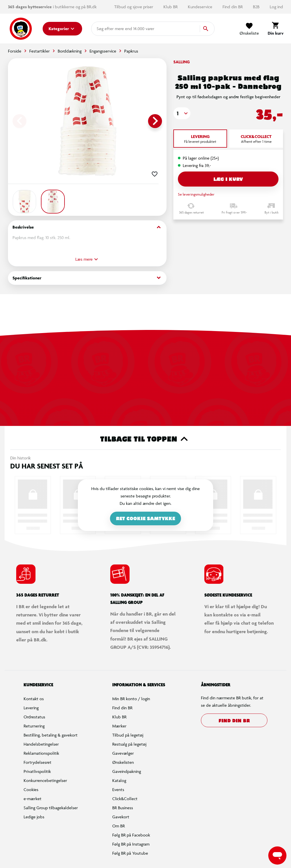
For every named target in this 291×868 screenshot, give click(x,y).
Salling (182, 62)
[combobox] (106, 29)
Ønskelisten (123, 762)
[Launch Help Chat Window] (277, 856)
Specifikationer (87, 278)
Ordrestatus (34, 717)
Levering (31, 708)
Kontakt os (34, 699)
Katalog (119, 780)
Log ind (276, 7)
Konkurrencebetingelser (45, 780)
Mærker (119, 726)
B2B (257, 7)
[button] (182, 113)
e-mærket (33, 799)
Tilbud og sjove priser (134, 7)
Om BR (119, 826)
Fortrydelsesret (38, 762)
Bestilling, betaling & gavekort (51, 735)
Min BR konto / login (131, 699)
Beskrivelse (87, 227)
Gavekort (121, 817)
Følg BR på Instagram (131, 844)
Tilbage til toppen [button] (146, 439)
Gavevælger (123, 753)
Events (118, 789)
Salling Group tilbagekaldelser (51, 808)
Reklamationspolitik (41, 753)
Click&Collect (125, 799)
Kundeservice (201, 7)
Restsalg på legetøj (129, 744)
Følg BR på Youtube (130, 853)
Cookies (31, 789)
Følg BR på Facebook (131, 835)
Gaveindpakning (127, 771)
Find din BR (233, 7)
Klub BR (171, 7)
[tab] (200, 139)
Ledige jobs (34, 817)
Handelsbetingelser (41, 744)
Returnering (34, 726)
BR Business (123, 808)
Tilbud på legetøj (128, 735)
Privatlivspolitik (37, 771)
